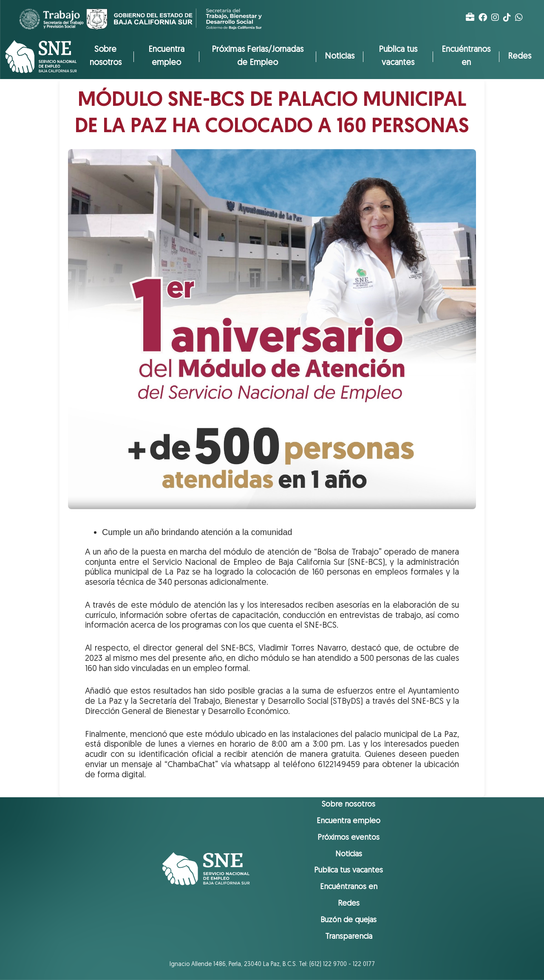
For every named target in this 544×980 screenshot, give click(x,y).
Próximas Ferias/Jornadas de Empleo (258, 57)
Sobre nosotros (106, 57)
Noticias (340, 57)
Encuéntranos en (466, 57)
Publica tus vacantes (398, 57)
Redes (520, 57)
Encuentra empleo (166, 57)
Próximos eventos (348, 838)
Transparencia (349, 937)
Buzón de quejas (348, 920)
